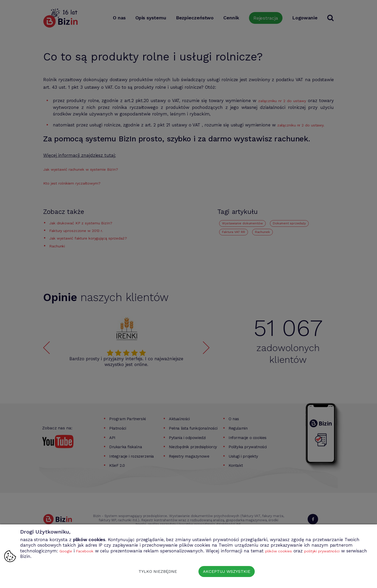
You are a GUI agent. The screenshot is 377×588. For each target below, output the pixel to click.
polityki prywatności (335, 551)
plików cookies (286, 551)
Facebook (88, 551)
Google (67, 551)
